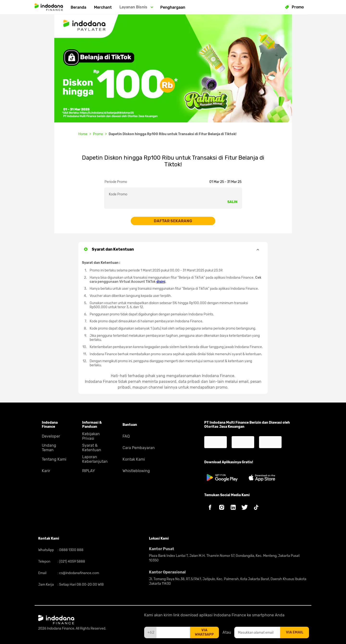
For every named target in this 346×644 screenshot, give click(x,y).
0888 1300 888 (71, 550)
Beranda (78, 7)
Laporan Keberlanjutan (95, 459)
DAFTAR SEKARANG (173, 221)
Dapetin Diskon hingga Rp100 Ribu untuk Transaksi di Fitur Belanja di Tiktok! (173, 134)
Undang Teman (49, 448)
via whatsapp (204, 632)
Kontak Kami (134, 459)
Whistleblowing (136, 471)
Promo (98, 134)
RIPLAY (89, 471)
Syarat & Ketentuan (92, 448)
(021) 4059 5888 (72, 562)
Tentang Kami (54, 459)
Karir (46, 471)
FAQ (126, 436)
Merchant (103, 7)
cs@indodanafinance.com (79, 573)
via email (295, 632)
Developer (51, 436)
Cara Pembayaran (139, 448)
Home (83, 134)
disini (161, 282)
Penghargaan (173, 7)
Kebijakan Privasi (91, 436)
